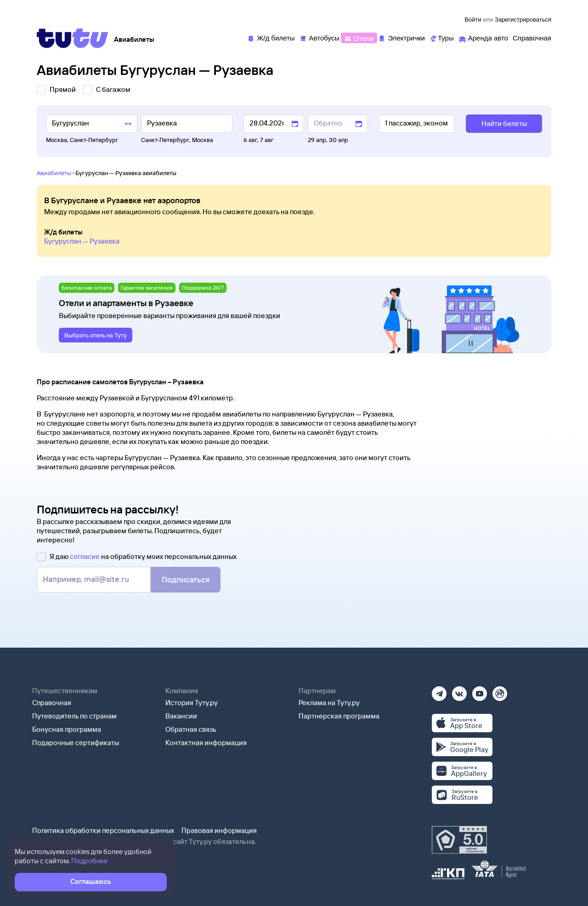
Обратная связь (191, 729)
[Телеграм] (439, 691)
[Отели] (359, 37)
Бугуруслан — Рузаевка (82, 241)
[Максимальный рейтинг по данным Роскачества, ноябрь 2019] (459, 840)
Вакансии (181, 716)
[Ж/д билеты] (271, 37)
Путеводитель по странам (74, 716)
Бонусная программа (67, 729)
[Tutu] (73, 38)
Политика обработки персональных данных (103, 830)
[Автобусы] (320, 37)
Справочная (52, 703)
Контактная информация (206, 743)
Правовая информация (219, 830)
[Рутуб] (500, 691)
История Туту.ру (192, 703)
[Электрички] (401, 37)
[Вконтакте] (459, 691)
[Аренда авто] (483, 37)
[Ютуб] (480, 691)
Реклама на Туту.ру (329, 703)
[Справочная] (532, 37)
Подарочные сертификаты (76, 743)
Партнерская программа (339, 716)
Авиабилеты (54, 173)
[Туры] (442, 37)
